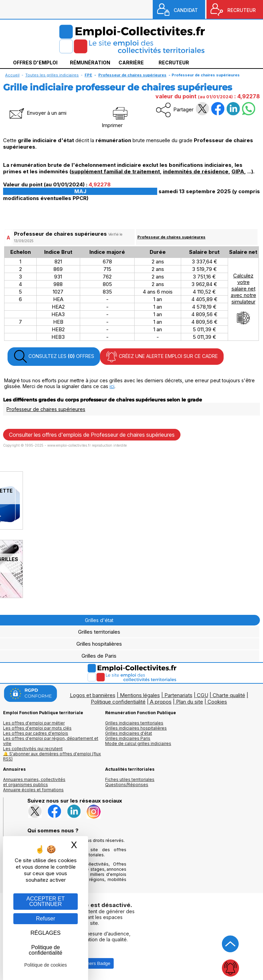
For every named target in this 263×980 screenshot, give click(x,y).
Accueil (12, 75)
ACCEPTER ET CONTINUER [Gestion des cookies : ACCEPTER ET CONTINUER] (46, 901)
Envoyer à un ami (37, 113)
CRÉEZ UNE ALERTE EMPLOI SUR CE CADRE (162, 357)
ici (112, 386)
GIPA (238, 171)
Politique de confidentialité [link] (46, 950)
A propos (161, 702)
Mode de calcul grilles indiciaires (138, 743)
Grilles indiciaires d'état (129, 733)
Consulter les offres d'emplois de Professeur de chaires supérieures (92, 435)
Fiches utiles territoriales (130, 779)
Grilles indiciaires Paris (128, 738)
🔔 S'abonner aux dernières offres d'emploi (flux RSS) (52, 756)
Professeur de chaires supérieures (171, 237)
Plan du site (190, 702)
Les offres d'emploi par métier (34, 723)
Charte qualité (229, 695)
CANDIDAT (186, 10)
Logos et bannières (93, 695)
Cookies (217, 702)
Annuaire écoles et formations (33, 790)
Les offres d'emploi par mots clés (37, 728)
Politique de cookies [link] (46, 965)
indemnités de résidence (196, 171)
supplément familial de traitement (116, 171)
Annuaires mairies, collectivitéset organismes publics (34, 782)
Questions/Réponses (127, 785)
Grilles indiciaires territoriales (134, 723)
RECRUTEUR (242, 10)
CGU (203, 695)
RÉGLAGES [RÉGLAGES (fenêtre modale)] (46, 933)
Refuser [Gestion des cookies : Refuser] (46, 919)
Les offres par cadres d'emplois (36, 733)
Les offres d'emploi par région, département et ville (51, 741)
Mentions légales (140, 695)
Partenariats (178, 695)
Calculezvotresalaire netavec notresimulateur (243, 299)
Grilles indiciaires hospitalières (136, 728)
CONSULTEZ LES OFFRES (54, 357)
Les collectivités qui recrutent (33, 749)
